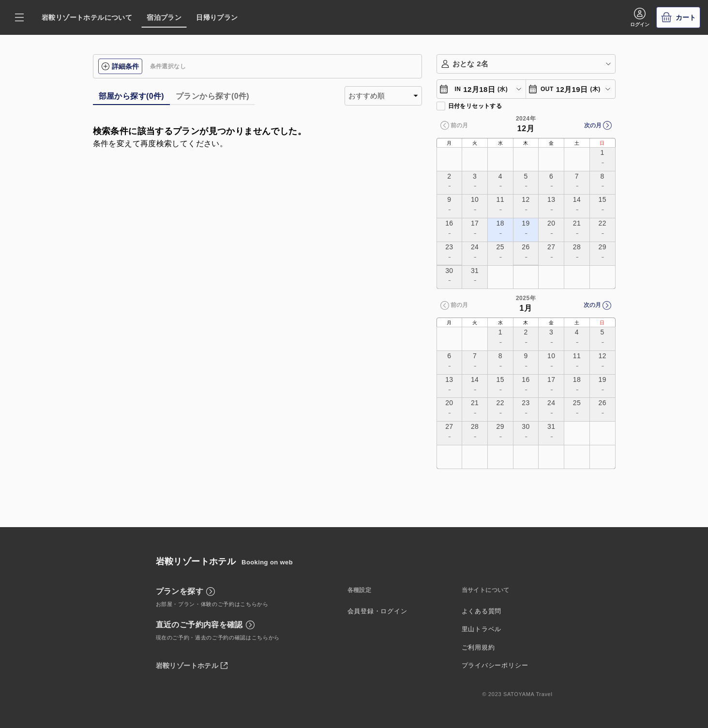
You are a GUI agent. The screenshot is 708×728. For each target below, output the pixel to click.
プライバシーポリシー (495, 665)
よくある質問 (482, 611)
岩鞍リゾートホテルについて (87, 17)
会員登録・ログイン (377, 611)
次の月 (593, 125)
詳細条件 (120, 67)
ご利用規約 (478, 647)
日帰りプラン (217, 17)
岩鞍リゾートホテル (187, 666)
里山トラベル (482, 629)
